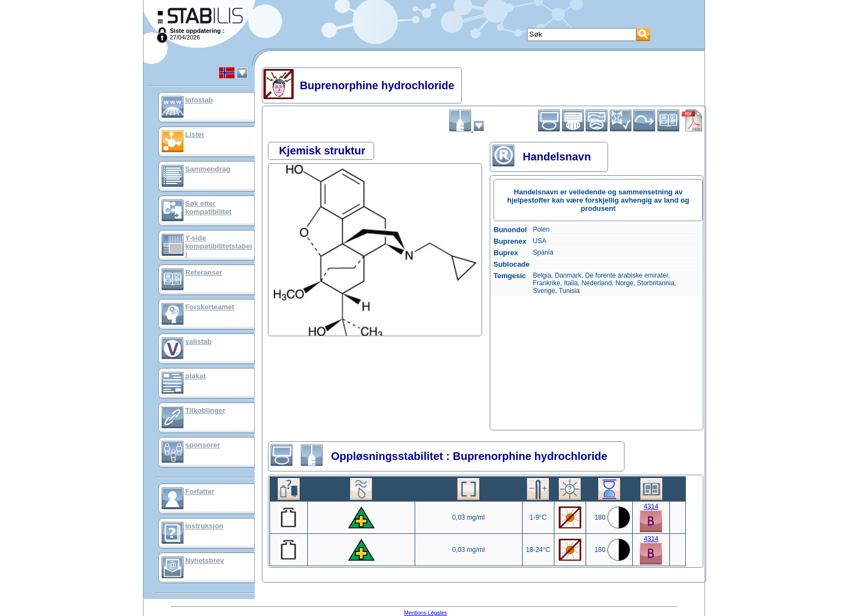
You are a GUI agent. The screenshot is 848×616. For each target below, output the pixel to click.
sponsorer (203, 445)
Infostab (199, 100)
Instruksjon (204, 526)
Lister (195, 134)
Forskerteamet (210, 307)
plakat (196, 376)
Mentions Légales (426, 613)
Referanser (204, 272)
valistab (198, 341)
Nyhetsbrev (205, 560)
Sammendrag (208, 169)
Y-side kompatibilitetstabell (219, 246)
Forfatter (200, 491)
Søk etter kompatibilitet (208, 208)
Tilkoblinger (205, 410)
